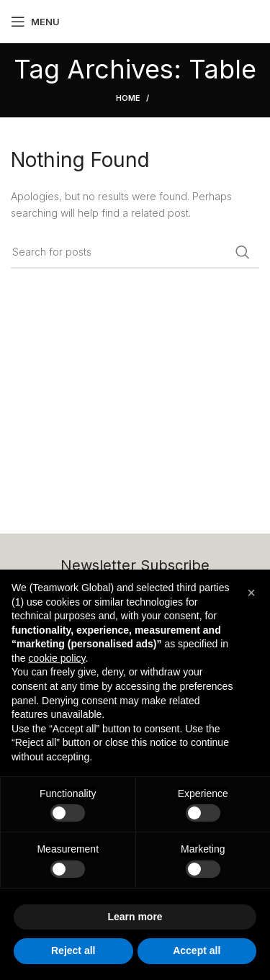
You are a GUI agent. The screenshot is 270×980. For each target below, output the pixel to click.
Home (128, 98)
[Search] (135, 252)
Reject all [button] (73, 950)
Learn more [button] (135, 917)
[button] (251, 593)
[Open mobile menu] (35, 22)
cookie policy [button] (57, 658)
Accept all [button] (197, 950)
